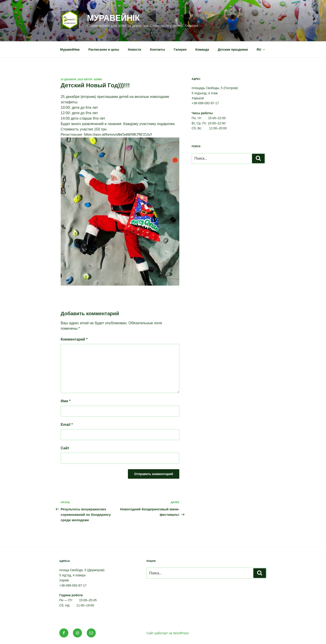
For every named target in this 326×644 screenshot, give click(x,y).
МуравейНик (70, 50)
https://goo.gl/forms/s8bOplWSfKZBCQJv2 (118, 135)
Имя (66, 401)
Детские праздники (233, 50)
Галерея (180, 50)
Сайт (65, 448)
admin (98, 79)
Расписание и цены (104, 50)
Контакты (158, 50)
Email (67, 425)
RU (261, 50)
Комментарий (74, 339)
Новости (135, 50)
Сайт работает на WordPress (168, 633)
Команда (202, 50)
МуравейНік (113, 18)
